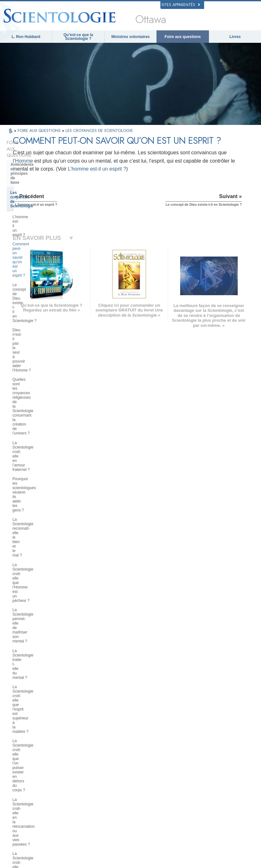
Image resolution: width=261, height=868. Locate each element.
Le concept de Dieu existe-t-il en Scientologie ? (40, 198)
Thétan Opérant (25, 564)
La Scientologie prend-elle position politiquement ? (42, 396)
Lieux (128, 792)
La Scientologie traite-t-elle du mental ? (38, 318)
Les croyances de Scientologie (38, 162)
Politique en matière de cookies (156, 865)
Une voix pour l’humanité (143, 749)
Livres (235, 37)
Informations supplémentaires (147, 779)
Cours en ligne (135, 773)
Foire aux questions (183, 37)
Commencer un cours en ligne (212, 762)
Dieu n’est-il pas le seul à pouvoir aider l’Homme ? (41, 212)
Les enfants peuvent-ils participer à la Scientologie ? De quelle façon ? (42, 410)
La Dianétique (200, 738)
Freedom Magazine (204, 790)
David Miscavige (202, 756)
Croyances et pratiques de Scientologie (144, 740)
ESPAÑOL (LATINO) (79, 755)
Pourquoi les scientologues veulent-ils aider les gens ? (35, 263)
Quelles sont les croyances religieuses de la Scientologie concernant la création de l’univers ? (37, 230)
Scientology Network (205, 744)
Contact (130, 786)
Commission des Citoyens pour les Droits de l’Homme (213, 837)
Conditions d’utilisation (201, 865)
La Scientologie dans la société (39, 674)
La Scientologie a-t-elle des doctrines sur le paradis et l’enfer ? (42, 452)
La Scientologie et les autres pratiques (36, 609)
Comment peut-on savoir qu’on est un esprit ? (42, 184)
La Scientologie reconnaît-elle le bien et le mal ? (40, 276)
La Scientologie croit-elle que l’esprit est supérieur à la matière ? (42, 332)
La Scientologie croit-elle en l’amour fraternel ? (36, 249)
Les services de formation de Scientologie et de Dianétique (37, 528)
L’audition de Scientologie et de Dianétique (39, 542)
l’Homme (174, 170)
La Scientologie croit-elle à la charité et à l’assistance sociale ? (40, 382)
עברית (22, 762)
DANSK (22, 749)
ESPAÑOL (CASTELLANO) (85, 761)
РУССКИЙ (25, 775)
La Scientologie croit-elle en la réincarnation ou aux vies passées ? (38, 366)
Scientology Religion (205, 750)
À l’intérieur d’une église (33, 583)
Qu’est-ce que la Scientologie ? (78, 37)
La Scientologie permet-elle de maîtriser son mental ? (38, 304)
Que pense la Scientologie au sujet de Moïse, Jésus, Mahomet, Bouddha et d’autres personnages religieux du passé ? (42, 470)
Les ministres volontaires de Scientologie (211, 771)
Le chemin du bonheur (206, 796)
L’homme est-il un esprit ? (145, 186)
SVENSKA (72, 749)
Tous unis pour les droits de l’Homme (210, 815)
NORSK (69, 742)
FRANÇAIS (25, 755)
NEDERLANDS (28, 787)
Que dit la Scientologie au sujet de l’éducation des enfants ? (39, 424)
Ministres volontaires (130, 37)
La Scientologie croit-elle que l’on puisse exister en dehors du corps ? (41, 348)
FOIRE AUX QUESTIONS (40, 131)
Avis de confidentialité (111, 865)
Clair (15, 554)
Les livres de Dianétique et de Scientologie (38, 514)
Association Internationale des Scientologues (212, 781)
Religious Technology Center (37, 641)
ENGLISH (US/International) (38, 736)
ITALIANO (71, 773)
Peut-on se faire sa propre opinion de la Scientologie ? (41, 438)
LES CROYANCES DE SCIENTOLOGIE (99, 131)
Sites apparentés (181, 5)
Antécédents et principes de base (41, 152)
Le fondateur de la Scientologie (39, 488)
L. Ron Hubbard (26, 37)
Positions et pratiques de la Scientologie (35, 595)
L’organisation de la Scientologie (40, 621)
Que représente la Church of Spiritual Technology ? (36, 653)
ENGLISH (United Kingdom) (38, 742)
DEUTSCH (25, 793)
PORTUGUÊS (74, 780)
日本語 (22, 769)
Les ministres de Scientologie (38, 573)
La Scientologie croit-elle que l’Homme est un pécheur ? (37, 290)
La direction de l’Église (31, 631)
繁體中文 (23, 781)
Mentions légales (235, 865)
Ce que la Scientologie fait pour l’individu (39, 500)
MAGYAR (71, 736)
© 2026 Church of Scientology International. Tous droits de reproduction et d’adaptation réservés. (88, 861)
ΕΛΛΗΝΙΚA (72, 767)
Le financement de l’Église (35, 664)
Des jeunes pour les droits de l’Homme (211, 826)
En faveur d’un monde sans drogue (210, 804)
